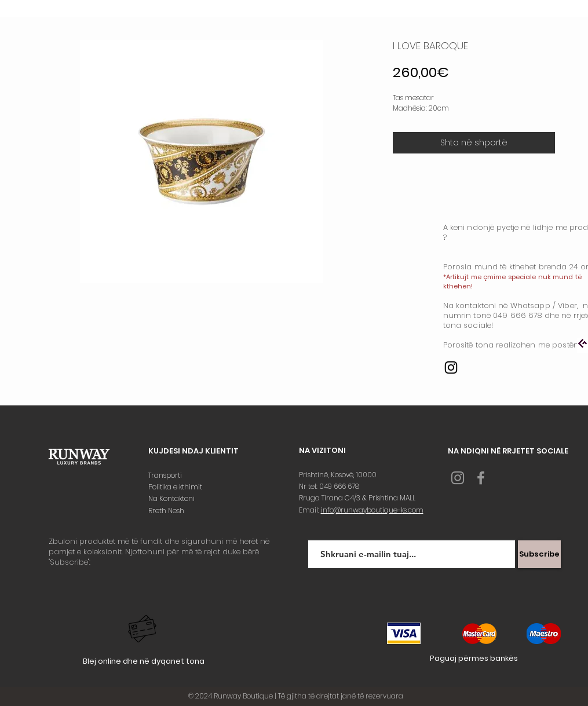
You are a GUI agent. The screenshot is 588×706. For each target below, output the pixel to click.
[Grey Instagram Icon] (458, 478)
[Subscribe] (539, 554)
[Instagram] (451, 367)
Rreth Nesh (167, 511)
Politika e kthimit (176, 487)
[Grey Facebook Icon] (481, 478)
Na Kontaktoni (172, 498)
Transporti (166, 475)
